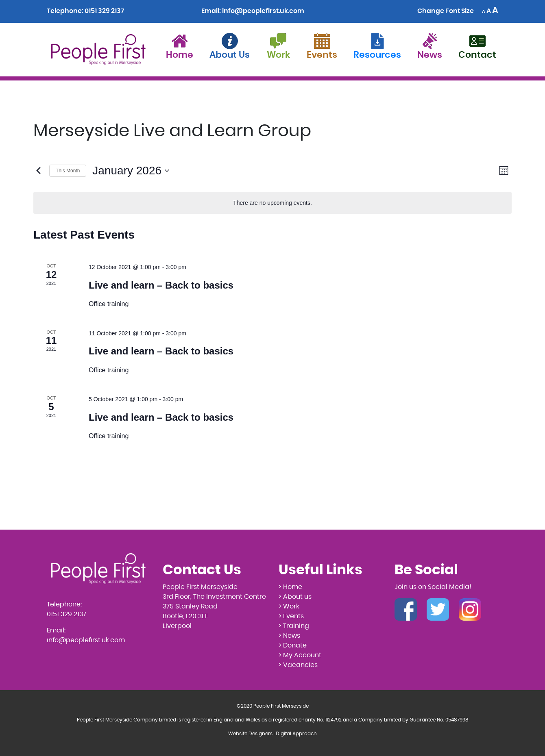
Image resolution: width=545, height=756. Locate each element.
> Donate (293, 645)
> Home (290, 587)
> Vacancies (298, 665)
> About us (295, 597)
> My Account (300, 655)
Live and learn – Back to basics (161, 285)
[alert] (272, 203)
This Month (68, 171)
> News (289, 636)
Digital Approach (296, 734)
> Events (291, 616)
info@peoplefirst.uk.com (263, 11)
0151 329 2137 (104, 11)
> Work (289, 606)
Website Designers (250, 734)
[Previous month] (38, 171)
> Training (294, 626)
